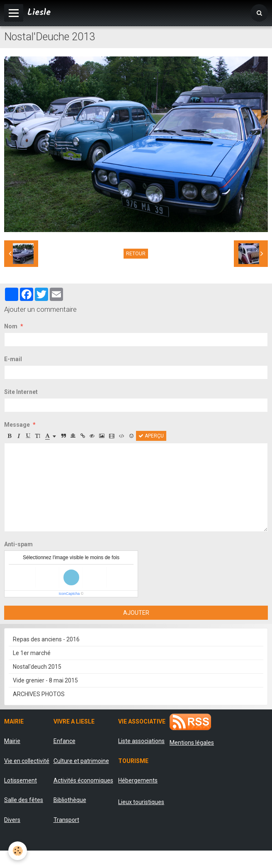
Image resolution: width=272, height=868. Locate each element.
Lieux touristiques (141, 802)
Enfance (64, 741)
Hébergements (138, 780)
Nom (11, 326)
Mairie (12, 741)
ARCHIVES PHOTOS (39, 694)
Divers (12, 820)
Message (17, 425)
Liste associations (141, 741)
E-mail (13, 359)
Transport (66, 820)
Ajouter (136, 613)
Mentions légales (192, 743)
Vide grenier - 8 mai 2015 (45, 680)
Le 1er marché (32, 653)
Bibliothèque (70, 800)
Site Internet (21, 392)
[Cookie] (18, 851)
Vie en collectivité (27, 761)
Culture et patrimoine (81, 761)
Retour (136, 254)
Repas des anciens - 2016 (46, 639)
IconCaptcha (69, 594)
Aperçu (151, 436)
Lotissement (21, 780)
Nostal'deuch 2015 (37, 667)
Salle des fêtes (24, 800)
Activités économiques (83, 780)
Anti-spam (18, 544)
